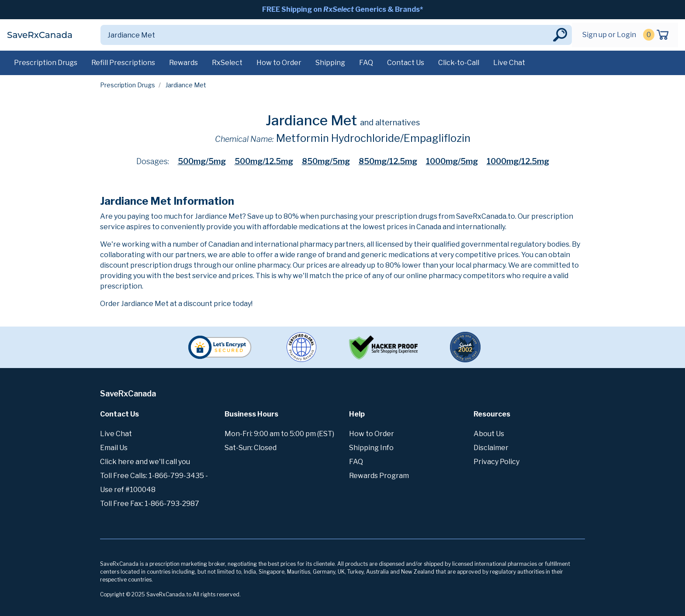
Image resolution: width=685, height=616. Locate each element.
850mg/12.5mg (388, 161)
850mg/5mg (326, 161)
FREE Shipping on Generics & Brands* (342, 9)
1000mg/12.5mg (518, 161)
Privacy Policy (496, 462)
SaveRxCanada (40, 35)
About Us (489, 434)
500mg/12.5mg (264, 161)
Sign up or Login (609, 35)
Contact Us (406, 63)
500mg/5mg (202, 161)
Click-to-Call (459, 63)
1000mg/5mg (452, 161)
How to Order (279, 63)
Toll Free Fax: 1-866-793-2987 (150, 504)
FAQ (366, 63)
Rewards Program (379, 476)
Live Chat (509, 63)
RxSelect (227, 63)
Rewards (183, 63)
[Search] (326, 35)
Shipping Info (371, 448)
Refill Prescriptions (123, 63)
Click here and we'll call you (145, 462)
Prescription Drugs (46, 63)
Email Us (114, 448)
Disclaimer (491, 448)
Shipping (330, 63)
